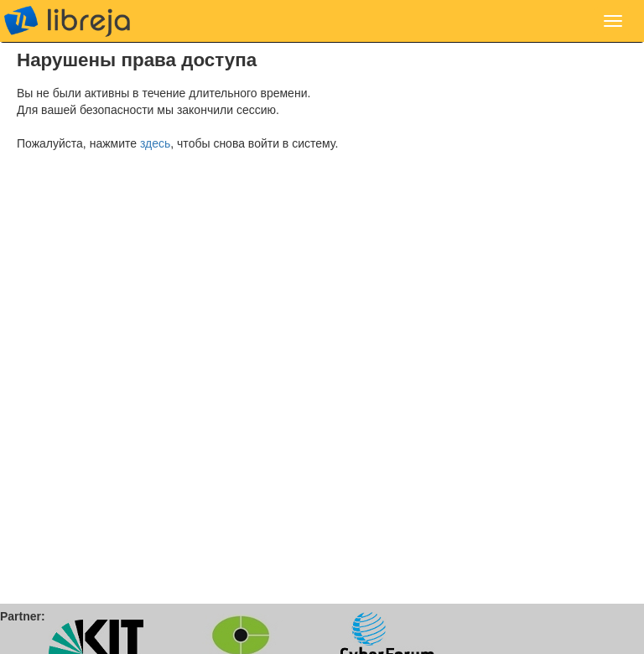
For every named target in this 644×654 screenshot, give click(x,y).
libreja (67, 21)
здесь (155, 143)
